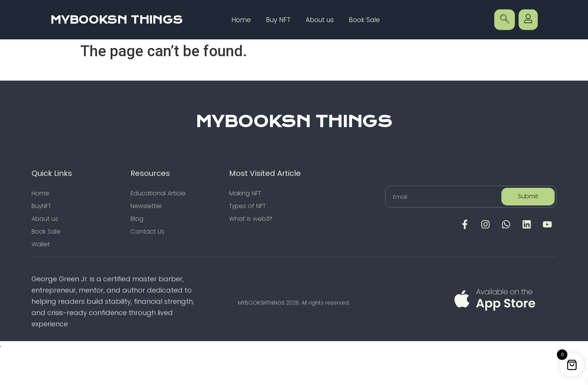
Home (241, 20)
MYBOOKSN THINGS (116, 20)
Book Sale (364, 20)
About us (320, 20)
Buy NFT (278, 20)
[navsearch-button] (505, 20)
